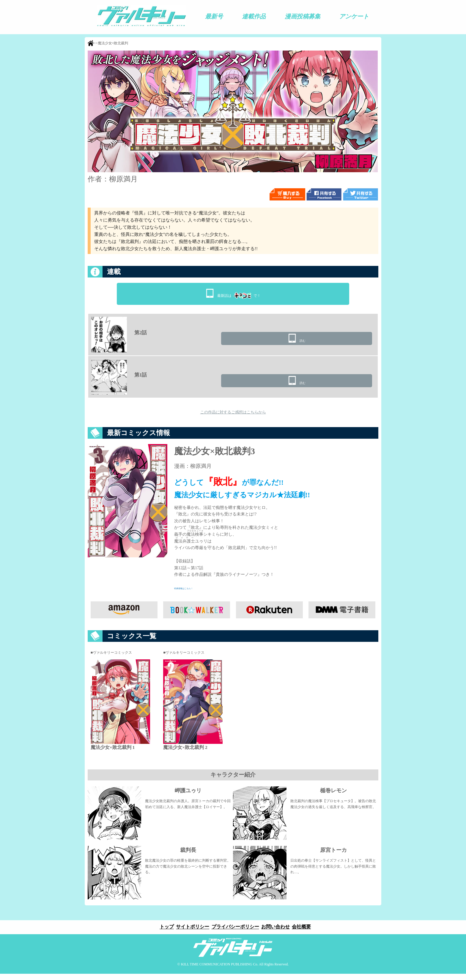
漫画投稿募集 (303, 16)
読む (341, 342)
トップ (165, 933)
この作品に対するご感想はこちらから (233, 416)
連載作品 (254, 16)
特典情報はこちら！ (193, 594)
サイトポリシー (192, 933)
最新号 (214, 16)
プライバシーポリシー (235, 933)
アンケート (354, 16)
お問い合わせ (277, 933)
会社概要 (304, 933)
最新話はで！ (239, 294)
